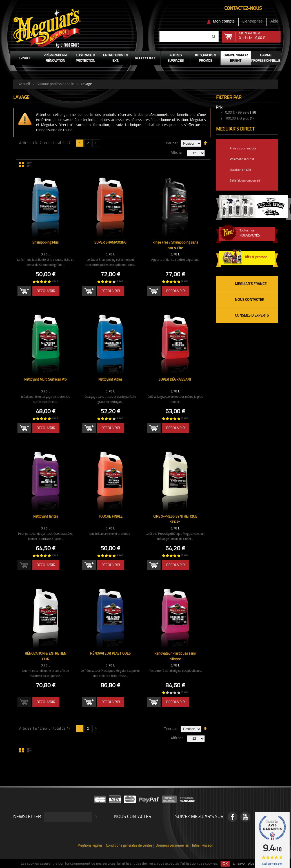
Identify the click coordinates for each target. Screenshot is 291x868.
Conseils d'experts (252, 316)
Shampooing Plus (45, 243)
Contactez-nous (243, 9)
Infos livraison (200, 846)
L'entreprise (253, 21)
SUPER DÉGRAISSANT (175, 380)
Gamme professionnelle (55, 84)
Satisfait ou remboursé (245, 181)
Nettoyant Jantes (46, 517)
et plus (237, 119)
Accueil (24, 84)
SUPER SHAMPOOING (110, 243)
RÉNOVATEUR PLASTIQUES (110, 654)
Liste (29, 165)
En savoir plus (244, 864)
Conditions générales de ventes (130, 846)
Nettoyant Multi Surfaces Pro (46, 380)
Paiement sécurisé (242, 159)
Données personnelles (171, 846)
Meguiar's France (251, 284)
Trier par (171, 143)
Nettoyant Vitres (110, 380)
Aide (274, 21)
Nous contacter (250, 300)
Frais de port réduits (243, 149)
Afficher (177, 153)
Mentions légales (93, 846)
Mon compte (224, 21)
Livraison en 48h (240, 170)
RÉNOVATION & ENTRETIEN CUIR (45, 654)
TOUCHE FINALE (110, 517)
